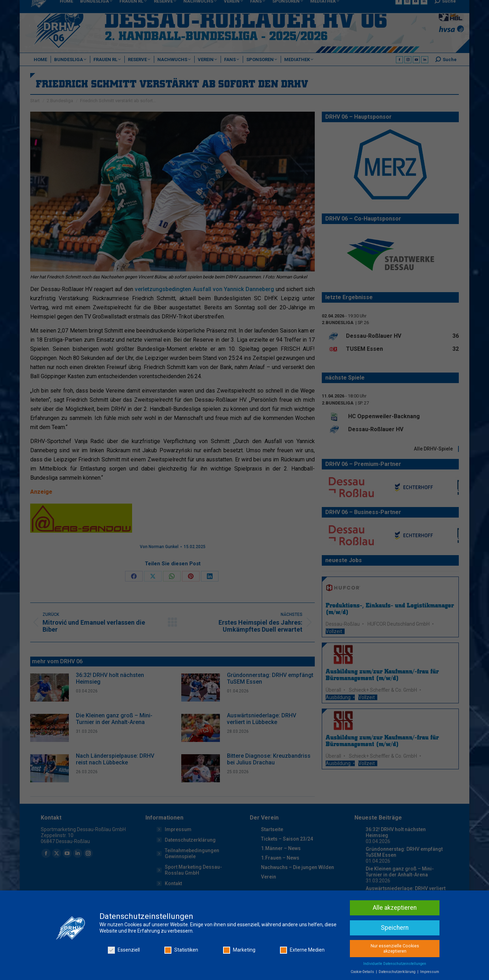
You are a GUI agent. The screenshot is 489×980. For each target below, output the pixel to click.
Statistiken (181, 950)
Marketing (239, 950)
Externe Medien (302, 950)
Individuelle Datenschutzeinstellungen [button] (395, 964)
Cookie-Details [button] (363, 972)
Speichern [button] (395, 928)
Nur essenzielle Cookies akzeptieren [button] (395, 949)
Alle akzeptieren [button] (395, 908)
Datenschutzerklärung (398, 972)
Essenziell (124, 950)
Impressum (430, 972)
